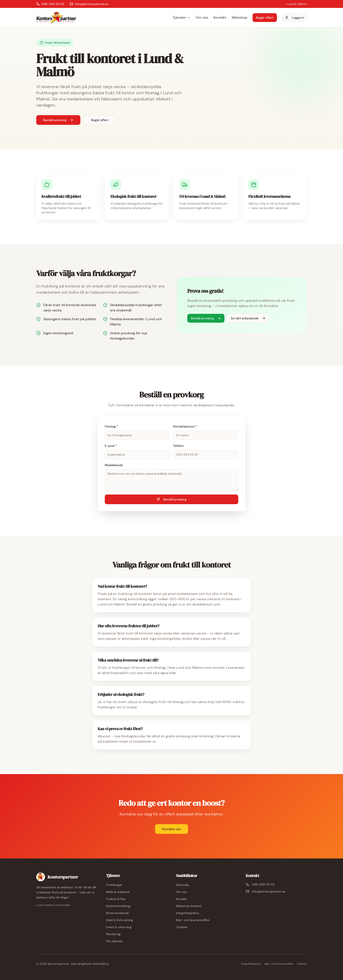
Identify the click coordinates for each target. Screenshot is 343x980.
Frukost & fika (116, 899)
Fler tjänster (115, 941)
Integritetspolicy (188, 913)
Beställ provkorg (58, 120)
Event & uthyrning (119, 927)
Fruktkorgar (114, 885)
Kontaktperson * (185, 426)
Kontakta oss (171, 829)
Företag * (111, 426)
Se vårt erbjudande (248, 318)
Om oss (202, 17)
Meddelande (114, 465)
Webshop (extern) (189, 906)
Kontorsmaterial (117, 913)
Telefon (179, 446)
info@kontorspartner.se (265, 891)
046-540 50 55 (260, 884)
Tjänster (181, 17)
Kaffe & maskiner (118, 892)
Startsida (182, 885)
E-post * (111, 446)
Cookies (182, 927)
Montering (113, 934)
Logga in (294, 18)
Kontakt (220, 17)
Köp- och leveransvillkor (193, 920)
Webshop (240, 17)
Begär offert (265, 18)
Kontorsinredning (118, 906)
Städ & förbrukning (119, 920)
